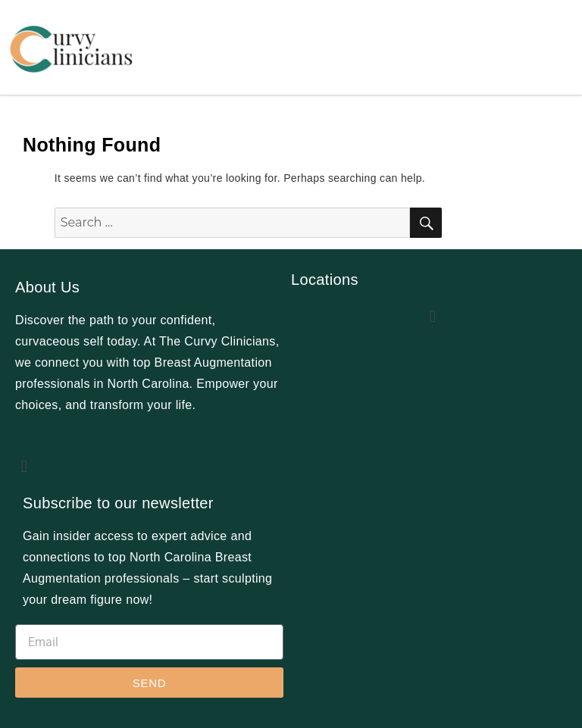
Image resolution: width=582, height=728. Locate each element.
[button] (24, 466)
